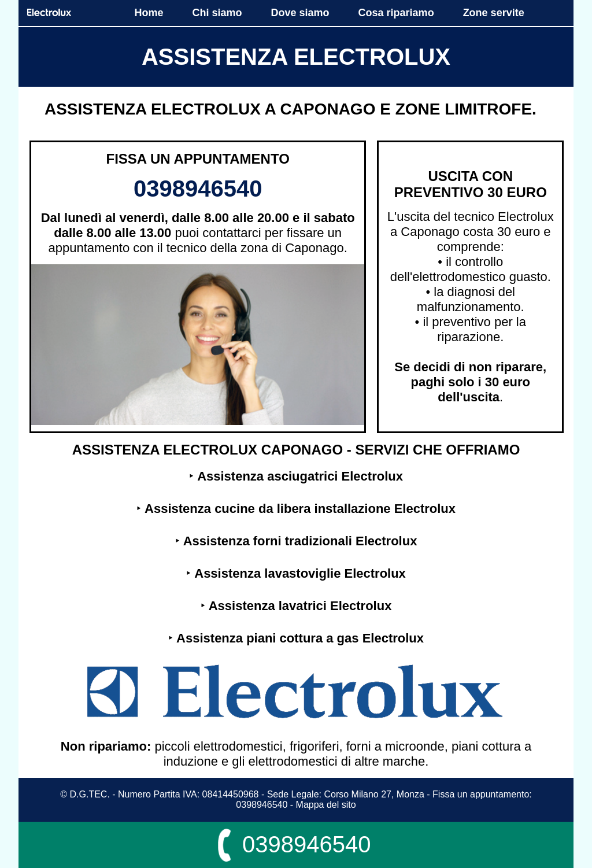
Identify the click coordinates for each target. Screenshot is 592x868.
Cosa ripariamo (396, 13)
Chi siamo (217, 13)
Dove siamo (300, 13)
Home (149, 13)
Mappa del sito (326, 805)
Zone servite (494, 13)
